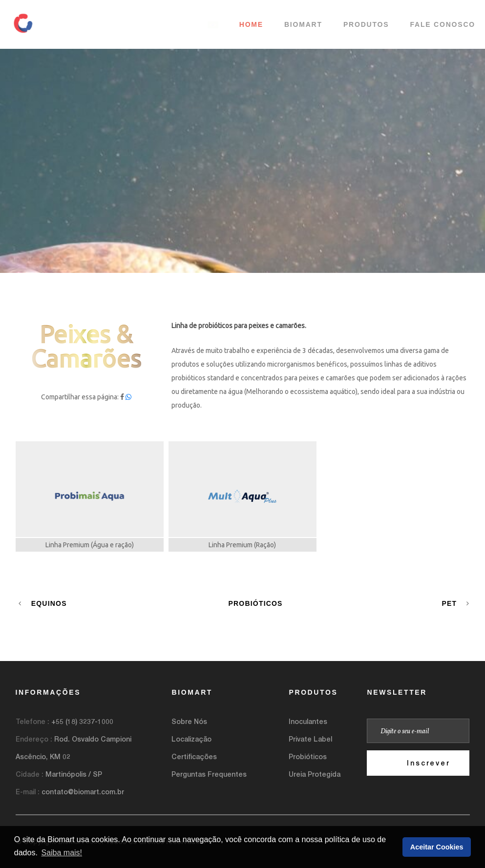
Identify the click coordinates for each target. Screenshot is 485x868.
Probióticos (255, 603)
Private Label (310, 739)
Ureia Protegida (315, 774)
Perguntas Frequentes (209, 774)
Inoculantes (308, 721)
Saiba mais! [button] (62, 853)
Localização (191, 739)
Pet (455, 603)
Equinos (43, 603)
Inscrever (428, 763)
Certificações (194, 756)
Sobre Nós (189, 721)
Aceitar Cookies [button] (437, 847)
